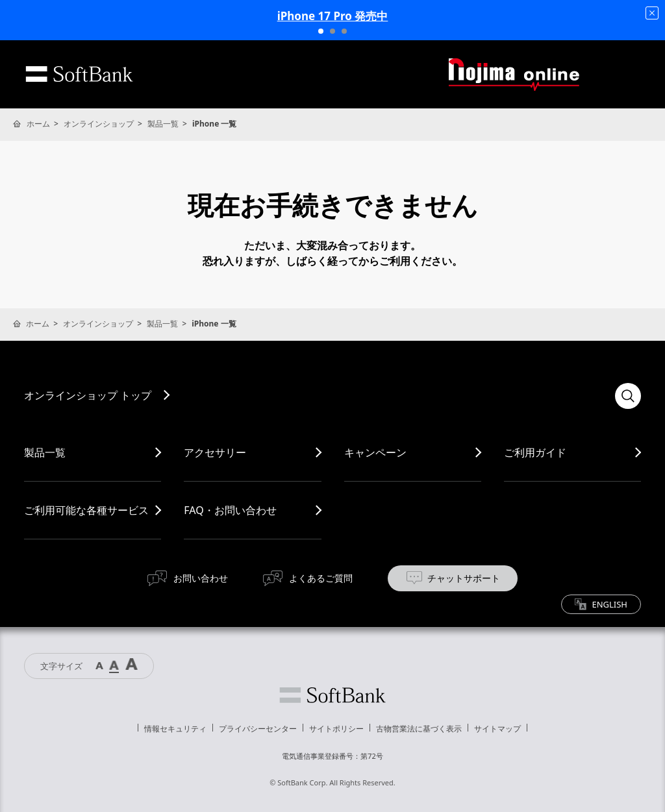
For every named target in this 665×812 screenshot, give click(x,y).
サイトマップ (497, 729)
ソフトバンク (332, 695)
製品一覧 (163, 124)
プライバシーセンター (258, 729)
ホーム (38, 124)
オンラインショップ (99, 124)
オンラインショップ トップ (88, 395)
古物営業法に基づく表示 (419, 729)
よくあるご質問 (321, 578)
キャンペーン (375, 452)
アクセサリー (215, 452)
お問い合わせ (201, 578)
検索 (628, 396)
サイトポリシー (336, 729)
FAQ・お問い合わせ (230, 510)
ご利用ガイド (535, 452)
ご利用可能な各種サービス (86, 510)
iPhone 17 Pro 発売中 (333, 16)
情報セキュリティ (175, 729)
